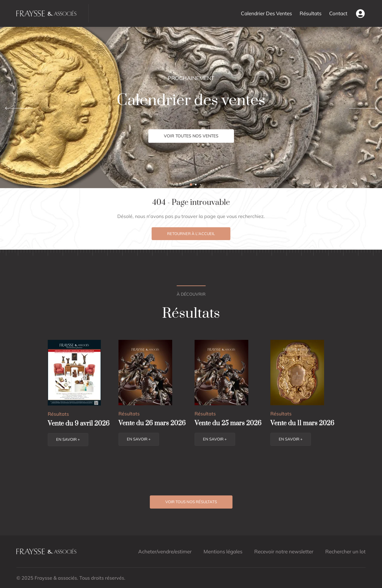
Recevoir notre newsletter (284, 551)
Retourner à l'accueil (191, 234)
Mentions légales (223, 551)
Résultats (311, 13)
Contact (338, 13)
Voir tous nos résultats (191, 502)
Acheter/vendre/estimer (165, 551)
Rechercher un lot (345, 551)
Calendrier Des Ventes (266, 13)
